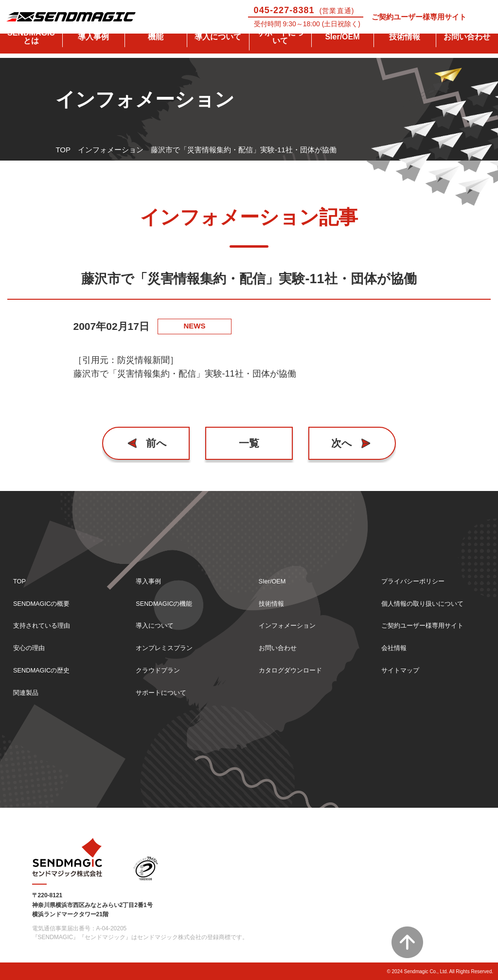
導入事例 (93, 49)
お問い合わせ (467, 49)
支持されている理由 (46, 622)
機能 (156, 49)
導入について (218, 49)
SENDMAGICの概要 (46, 599)
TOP (63, 150)
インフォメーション (111, 150)
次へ (340, 443)
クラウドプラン (161, 669)
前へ (159, 443)
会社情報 (396, 645)
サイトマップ (403, 669)
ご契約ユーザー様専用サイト (419, 17)
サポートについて (280, 49)
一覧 (249, 443)
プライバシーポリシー (418, 575)
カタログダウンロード (295, 669)
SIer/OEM (342, 49)
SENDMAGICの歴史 (46, 669)
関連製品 (28, 692)
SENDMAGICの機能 (169, 599)
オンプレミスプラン (169, 645)
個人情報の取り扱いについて (429, 599)
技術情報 (405, 49)
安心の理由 (31, 645)
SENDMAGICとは (31, 49)
